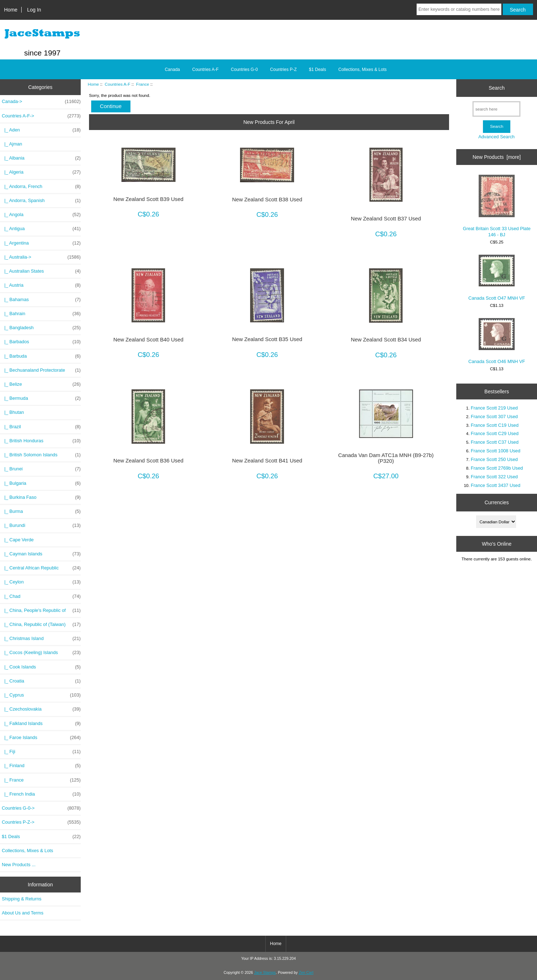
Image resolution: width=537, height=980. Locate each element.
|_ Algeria (41, 172)
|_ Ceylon (41, 582)
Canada (172, 70)
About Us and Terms (23, 913)
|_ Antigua (41, 229)
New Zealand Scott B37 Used (386, 219)
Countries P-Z (283, 70)
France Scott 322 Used (494, 477)
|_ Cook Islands (41, 667)
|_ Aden (41, 130)
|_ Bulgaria (41, 483)
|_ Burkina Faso (41, 497)
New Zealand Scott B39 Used (149, 199)
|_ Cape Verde (18, 540)
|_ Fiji (41, 752)
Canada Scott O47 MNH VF (496, 278)
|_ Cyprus (41, 695)
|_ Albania (41, 158)
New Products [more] (497, 157)
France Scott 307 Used (494, 417)
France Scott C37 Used (495, 442)
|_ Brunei (41, 469)
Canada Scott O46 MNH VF (496, 341)
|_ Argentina (41, 243)
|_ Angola (41, 215)
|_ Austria (41, 285)
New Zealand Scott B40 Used (149, 340)
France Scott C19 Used (495, 425)
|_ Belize (41, 384)
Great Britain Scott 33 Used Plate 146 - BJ (497, 206)
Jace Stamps (265, 973)
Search (497, 88)
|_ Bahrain (41, 314)
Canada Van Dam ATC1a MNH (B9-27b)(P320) (386, 458)
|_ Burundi (41, 525)
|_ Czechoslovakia (41, 709)
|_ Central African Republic (41, 568)
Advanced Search (496, 137)
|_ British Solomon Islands (41, 455)
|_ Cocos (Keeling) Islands (41, 653)
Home (11, 10)
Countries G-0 (245, 70)
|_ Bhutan (13, 412)
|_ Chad (41, 596)
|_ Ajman (12, 144)
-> (41, 116)
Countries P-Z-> (41, 822)
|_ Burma (41, 511)
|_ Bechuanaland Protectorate (41, 370)
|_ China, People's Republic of (41, 610)
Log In (34, 10)
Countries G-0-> (41, 808)
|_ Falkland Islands (41, 724)
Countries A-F (118, 84)
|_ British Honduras (41, 441)
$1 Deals (317, 70)
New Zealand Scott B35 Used (267, 339)
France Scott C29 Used (495, 433)
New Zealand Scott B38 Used (267, 200)
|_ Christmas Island (41, 639)
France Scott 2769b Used (497, 468)
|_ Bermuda (41, 398)
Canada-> (41, 102)
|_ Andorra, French (41, 187)
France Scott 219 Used (494, 408)
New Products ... (19, 865)
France (143, 84)
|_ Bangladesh (41, 328)
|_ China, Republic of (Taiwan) (41, 625)
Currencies (497, 502)
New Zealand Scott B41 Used (267, 461)
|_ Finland (41, 766)
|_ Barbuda (41, 356)
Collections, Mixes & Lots (363, 70)
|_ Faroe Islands (41, 738)
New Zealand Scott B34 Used (386, 340)
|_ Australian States (41, 271)
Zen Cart (306, 973)
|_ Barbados (41, 342)
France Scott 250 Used (494, 459)
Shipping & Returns (22, 899)
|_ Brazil (41, 427)
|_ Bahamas (41, 300)
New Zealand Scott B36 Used (149, 461)
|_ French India (41, 794)
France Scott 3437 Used (496, 485)
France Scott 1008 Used (496, 451)
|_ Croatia (41, 681)
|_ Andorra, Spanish (41, 201)
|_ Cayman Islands (41, 554)
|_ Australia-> (41, 257)
